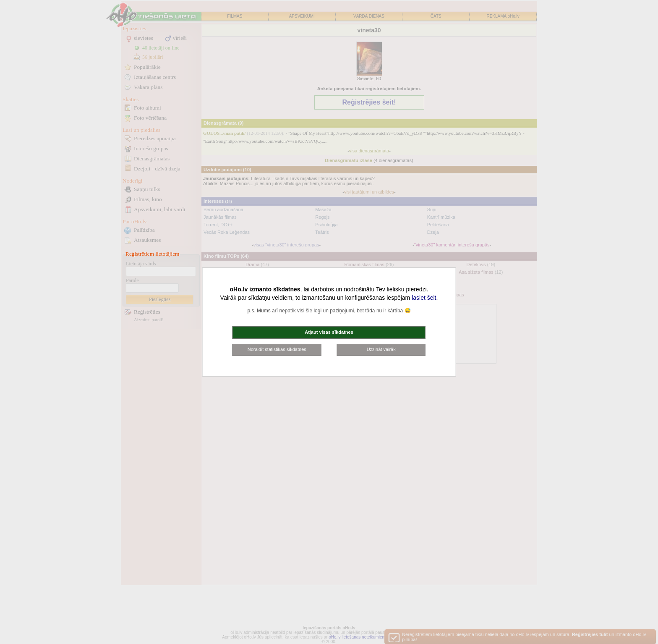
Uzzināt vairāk (381, 349)
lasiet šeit (424, 298)
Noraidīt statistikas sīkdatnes (277, 349)
